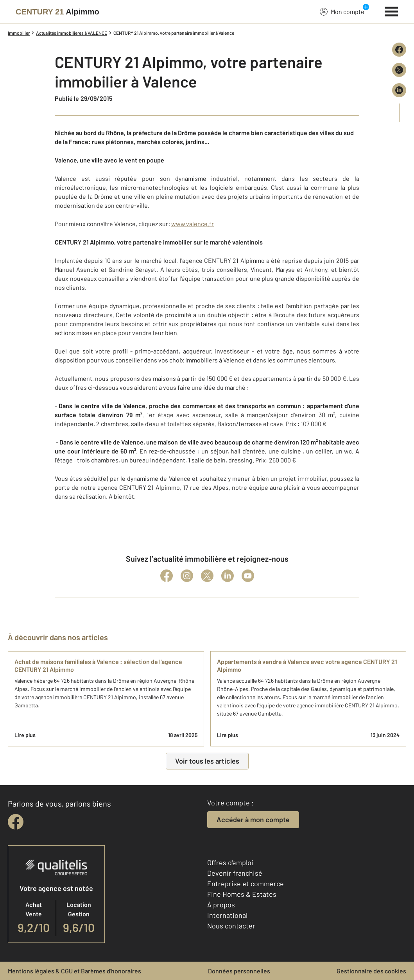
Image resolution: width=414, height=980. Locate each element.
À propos (221, 905)
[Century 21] (57, 12)
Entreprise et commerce (246, 884)
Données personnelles (239, 971)
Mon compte (342, 11)
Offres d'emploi (230, 862)
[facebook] (16, 822)
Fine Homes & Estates (242, 894)
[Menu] (392, 11)
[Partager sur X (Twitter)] (399, 70)
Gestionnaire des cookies (371, 971)
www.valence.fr (193, 224)
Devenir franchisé (235, 873)
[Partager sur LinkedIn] (399, 90)
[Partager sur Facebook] (399, 50)
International (227, 915)
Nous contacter (231, 926)
